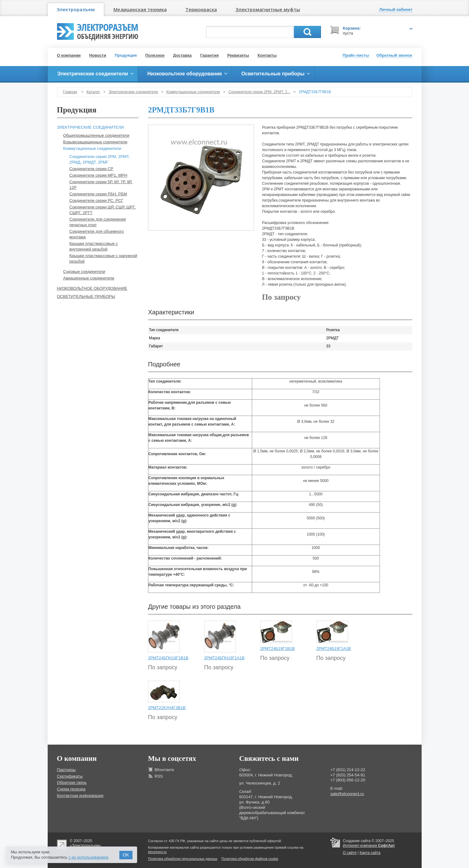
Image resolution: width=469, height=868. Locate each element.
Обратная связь (72, 782)
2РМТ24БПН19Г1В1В (168, 658)
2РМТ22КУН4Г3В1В (167, 708)
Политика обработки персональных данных (183, 859)
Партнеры (66, 770)
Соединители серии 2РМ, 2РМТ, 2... (259, 92)
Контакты (267, 55)
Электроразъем (76, 9)
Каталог (93, 92)
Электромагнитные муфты (268, 9)
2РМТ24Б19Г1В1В (278, 649)
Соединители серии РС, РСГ (96, 200)
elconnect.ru (157, 852)
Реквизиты (238, 55)
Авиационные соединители (89, 278)
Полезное (155, 55)
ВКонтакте (164, 770)
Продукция (126, 55)
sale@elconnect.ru (347, 794)
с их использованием (88, 857)
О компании (69, 55)
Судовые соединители (84, 272)
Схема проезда (71, 789)
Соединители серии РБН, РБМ (98, 194)
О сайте (350, 853)
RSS (159, 776)
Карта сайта (370, 853)
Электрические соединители (133, 92)
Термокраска (201, 9)
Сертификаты (70, 776)
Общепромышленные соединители (96, 135)
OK (126, 855)
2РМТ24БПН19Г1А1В (224, 658)
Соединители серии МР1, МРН (98, 175)
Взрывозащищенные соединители (95, 142)
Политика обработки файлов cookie (250, 859)
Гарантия (209, 55)
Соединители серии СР (91, 169)
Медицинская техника (140, 9)
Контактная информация (80, 796)
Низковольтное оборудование (92, 288)
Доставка (182, 55)
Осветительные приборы (86, 296)
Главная (70, 92)
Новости (98, 55)
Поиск (307, 32)
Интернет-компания (369, 846)
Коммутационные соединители (193, 92)
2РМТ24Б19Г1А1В (334, 649)
